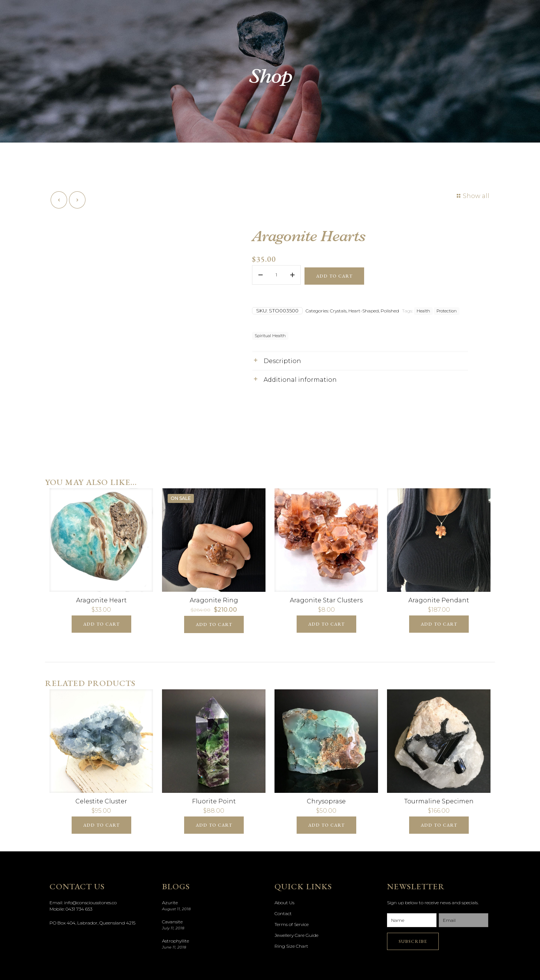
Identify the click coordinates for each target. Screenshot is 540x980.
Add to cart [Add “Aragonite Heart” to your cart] (101, 624)
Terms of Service (292, 924)
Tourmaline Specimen (439, 801)
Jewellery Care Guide (296, 935)
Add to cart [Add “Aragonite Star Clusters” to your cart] (326, 624)
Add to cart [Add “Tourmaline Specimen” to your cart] (439, 825)
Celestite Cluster (101, 801)
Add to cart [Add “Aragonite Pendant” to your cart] (439, 624)
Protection (447, 311)
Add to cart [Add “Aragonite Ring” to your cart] (214, 624)
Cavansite (172, 922)
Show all (472, 196)
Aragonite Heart (101, 600)
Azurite (170, 903)
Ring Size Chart (291, 946)
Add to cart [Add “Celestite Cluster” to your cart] (101, 825)
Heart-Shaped (364, 311)
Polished (390, 311)
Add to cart (334, 276)
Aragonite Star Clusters (326, 600)
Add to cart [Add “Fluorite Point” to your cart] (214, 825)
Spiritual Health (270, 336)
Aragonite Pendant (439, 600)
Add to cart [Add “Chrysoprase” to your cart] (326, 825)
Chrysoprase (326, 801)
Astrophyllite (175, 941)
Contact (283, 913)
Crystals (338, 311)
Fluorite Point (214, 801)
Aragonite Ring (214, 600)
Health (423, 311)
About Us (284, 903)
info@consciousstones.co (90, 903)
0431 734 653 (79, 909)
